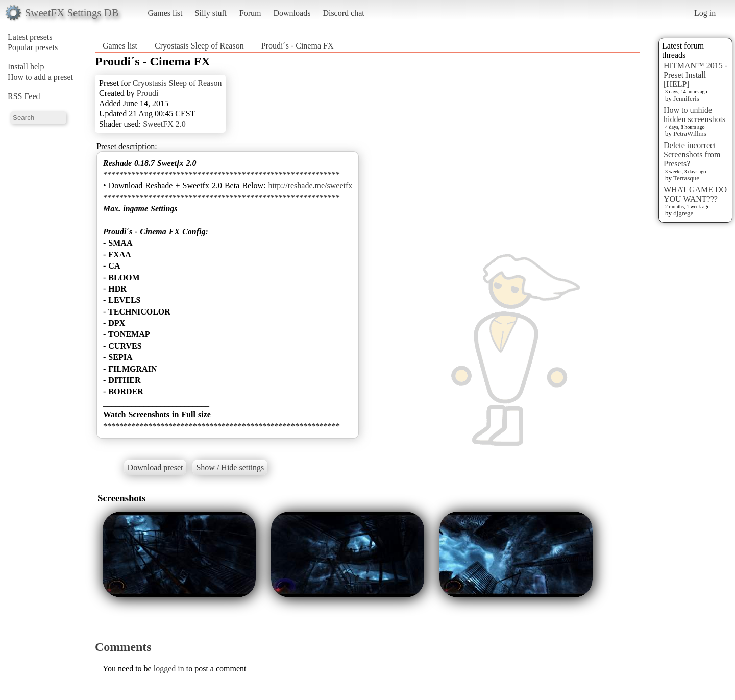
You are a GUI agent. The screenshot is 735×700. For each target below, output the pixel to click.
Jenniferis (686, 98)
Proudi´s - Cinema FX (298, 46)
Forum (250, 13)
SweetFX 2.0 (164, 124)
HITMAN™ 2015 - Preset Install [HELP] (695, 75)
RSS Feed (24, 96)
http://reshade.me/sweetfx (310, 186)
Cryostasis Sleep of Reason (199, 46)
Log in (705, 13)
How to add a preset (40, 77)
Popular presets (33, 47)
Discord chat (343, 13)
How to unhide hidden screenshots (694, 115)
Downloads (292, 13)
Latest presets (30, 37)
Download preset (155, 467)
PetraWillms (690, 134)
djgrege (683, 213)
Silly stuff (211, 13)
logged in (169, 669)
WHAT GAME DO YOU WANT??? (695, 194)
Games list (165, 13)
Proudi (148, 93)
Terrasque (686, 178)
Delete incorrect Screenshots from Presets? (692, 154)
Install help (26, 67)
